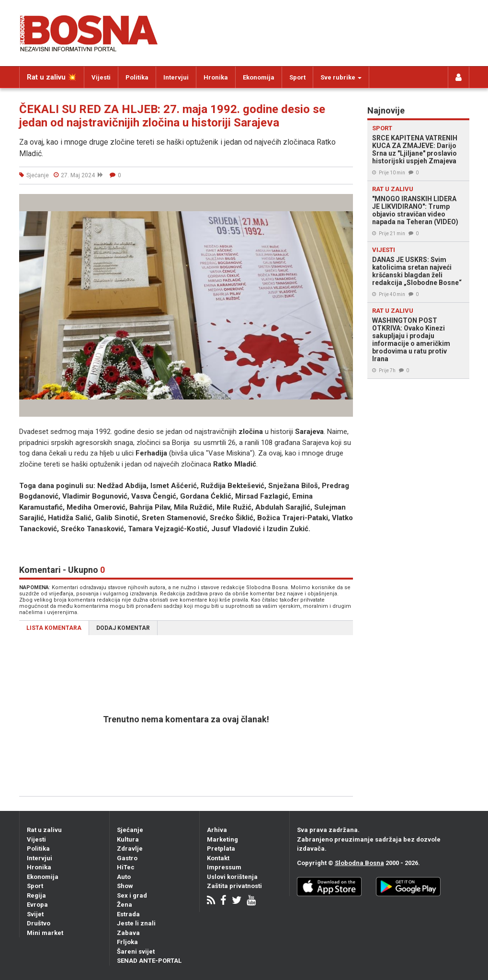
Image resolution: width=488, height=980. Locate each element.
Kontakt (218, 858)
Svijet (35, 914)
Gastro (127, 858)
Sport (297, 77)
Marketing (222, 839)
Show (125, 886)
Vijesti (101, 77)
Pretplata (221, 849)
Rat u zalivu (44, 830)
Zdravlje (130, 849)
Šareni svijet (136, 952)
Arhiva (217, 830)
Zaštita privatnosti (234, 886)
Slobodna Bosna (359, 863)
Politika (137, 77)
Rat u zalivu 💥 (52, 77)
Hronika (216, 77)
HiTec (126, 867)
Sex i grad (132, 895)
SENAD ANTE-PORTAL (149, 961)
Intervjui (176, 77)
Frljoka (127, 942)
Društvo (39, 923)
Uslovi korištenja (232, 877)
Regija (36, 895)
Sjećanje (130, 830)
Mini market (45, 933)
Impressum (224, 867)
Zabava (128, 933)
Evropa (37, 905)
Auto (124, 877)
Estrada (128, 914)
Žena (125, 905)
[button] (344, 203)
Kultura (128, 839)
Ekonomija (259, 77)
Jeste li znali (136, 923)
